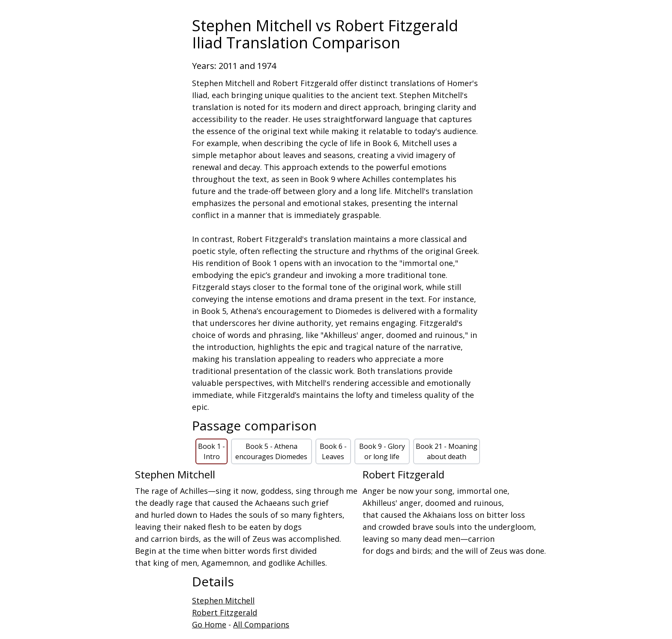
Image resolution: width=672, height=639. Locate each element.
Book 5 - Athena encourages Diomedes (271, 451)
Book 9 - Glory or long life (382, 451)
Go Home (209, 624)
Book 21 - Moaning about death (447, 451)
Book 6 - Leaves (333, 451)
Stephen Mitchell (223, 600)
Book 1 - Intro (211, 451)
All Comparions (261, 624)
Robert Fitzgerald (225, 612)
